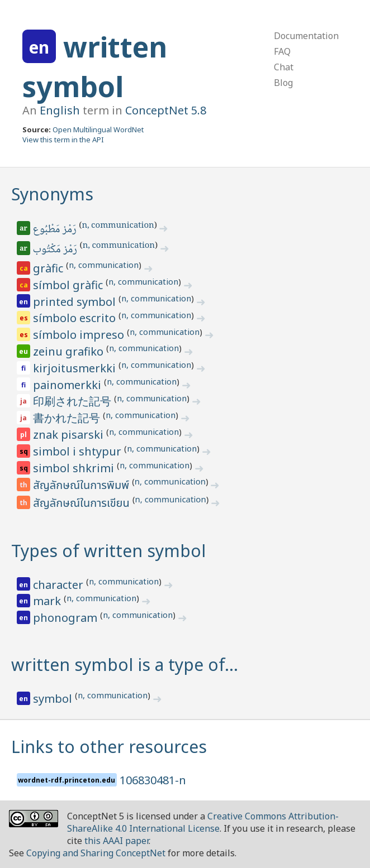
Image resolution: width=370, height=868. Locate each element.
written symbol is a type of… (125, 665)
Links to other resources (109, 747)
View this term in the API (63, 140)
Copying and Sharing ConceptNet (96, 853)
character (60, 585)
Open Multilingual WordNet (98, 130)
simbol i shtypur (79, 451)
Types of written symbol (108, 551)
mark (48, 601)
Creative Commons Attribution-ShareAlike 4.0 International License (203, 822)
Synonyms (52, 194)
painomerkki (68, 385)
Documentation (306, 36)
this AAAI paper (117, 841)
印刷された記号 (73, 401)
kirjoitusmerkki (76, 368)
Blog (283, 83)
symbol (54, 699)
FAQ (282, 51)
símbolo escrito (76, 318)
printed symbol (76, 302)
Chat (284, 67)
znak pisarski (70, 435)
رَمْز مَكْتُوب (56, 250)
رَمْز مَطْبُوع (56, 230)
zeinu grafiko (70, 351)
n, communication (118, 226)
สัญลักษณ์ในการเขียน (83, 503)
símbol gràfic (69, 285)
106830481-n (153, 780)
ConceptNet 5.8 (166, 110)
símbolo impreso (80, 335)
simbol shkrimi (75, 468)
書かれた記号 (68, 418)
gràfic (49, 268)
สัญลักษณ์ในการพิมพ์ (82, 486)
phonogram (67, 618)
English (60, 110)
